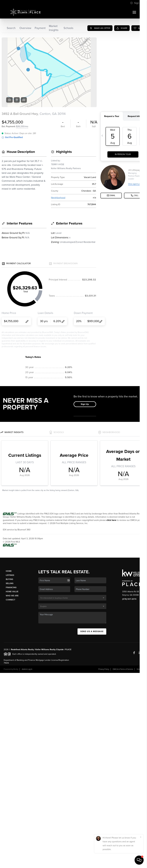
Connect (10, 600)
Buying (9, 579)
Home (9, 571)
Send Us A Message (92, 631)
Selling (10, 583)
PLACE (68, 650)
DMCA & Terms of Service (123, 669)
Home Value (12, 592)
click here (111, 520)
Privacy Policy (104, 669)
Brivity (16, 669)
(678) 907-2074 (129, 599)
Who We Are (12, 596)
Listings (10, 575)
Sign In (136, 3)
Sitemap (140, 669)
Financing (11, 587)
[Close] (141, 837)
